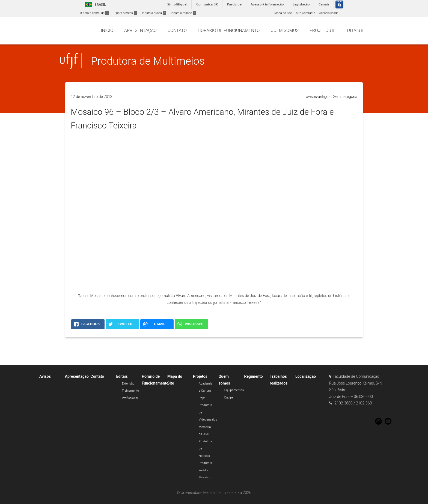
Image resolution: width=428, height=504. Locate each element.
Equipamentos (234, 390)
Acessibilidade (329, 13)
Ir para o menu (125, 13)
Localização (306, 376)
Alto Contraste (305, 13)
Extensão (128, 384)
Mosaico (205, 477)
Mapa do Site (283, 13)
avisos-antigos (318, 97)
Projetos (200, 376)
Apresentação (77, 376)
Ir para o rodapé (183, 13)
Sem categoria (345, 97)
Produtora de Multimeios (148, 61)
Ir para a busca (154, 13)
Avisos (45, 376)
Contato (97, 376)
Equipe (229, 397)
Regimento (253, 376)
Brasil (95, 4)
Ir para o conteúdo (94, 13)
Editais (122, 376)
